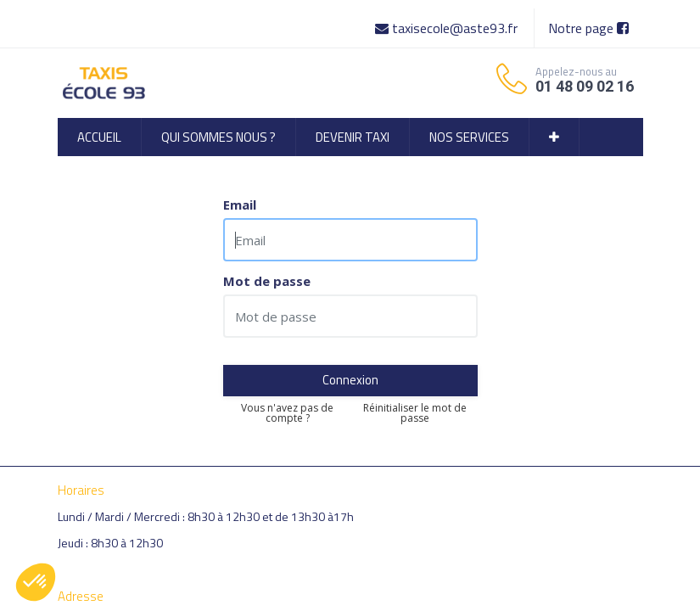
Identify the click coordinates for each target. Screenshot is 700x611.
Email (240, 205)
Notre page (588, 28)
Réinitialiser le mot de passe (415, 413)
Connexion (350, 380)
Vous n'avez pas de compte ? (287, 413)
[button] (554, 137)
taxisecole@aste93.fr (448, 28)
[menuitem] (99, 137)
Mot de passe (267, 281)
